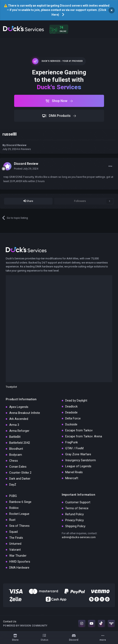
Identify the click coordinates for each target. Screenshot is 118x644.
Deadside (71, 412)
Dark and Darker (20, 479)
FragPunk (72, 442)
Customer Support (78, 502)
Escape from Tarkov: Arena (84, 436)
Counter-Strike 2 (20, 473)
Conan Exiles (18, 467)
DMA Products (59, 116)
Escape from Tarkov (79, 430)
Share (28, 201)
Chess (14, 461)
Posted (26, 169)
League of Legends (78, 466)
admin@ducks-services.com (79, 537)
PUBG (13, 496)
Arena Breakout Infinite (25, 413)
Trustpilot (11, 387)
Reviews (26, 149)
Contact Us (10, 621)
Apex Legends (19, 407)
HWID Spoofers (20, 562)
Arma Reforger (19, 431)
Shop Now (59, 101)
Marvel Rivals (74, 472)
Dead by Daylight (76, 400)
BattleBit (15, 437)
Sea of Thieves (19, 526)
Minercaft (72, 478)
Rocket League (19, 514)
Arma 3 (14, 425)
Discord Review (16, 145)
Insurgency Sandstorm (81, 460)
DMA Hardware (19, 568)
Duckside (71, 424)
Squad (13, 532)
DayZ (13, 485)
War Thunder (18, 556)
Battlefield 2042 (20, 443)
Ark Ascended (19, 419)
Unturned (15, 544)
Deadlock (71, 406)
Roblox (14, 508)
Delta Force (73, 418)
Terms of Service (77, 508)
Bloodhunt (16, 449)
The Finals (16, 538)
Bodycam (16, 455)
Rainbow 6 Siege (20, 502)
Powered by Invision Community (25, 626)
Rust (12, 520)
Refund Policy (74, 514)
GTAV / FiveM (74, 448)
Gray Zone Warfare (78, 454)
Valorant (15, 550)
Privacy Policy (74, 520)
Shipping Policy (75, 526)
